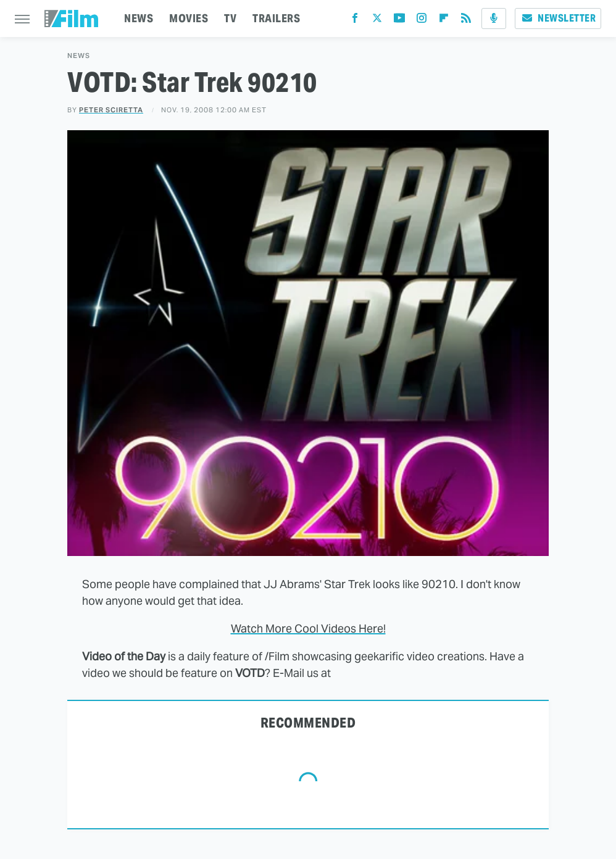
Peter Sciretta (111, 110)
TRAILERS (276, 18)
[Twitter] (377, 21)
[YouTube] (399, 21)
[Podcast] (494, 19)
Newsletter (558, 18)
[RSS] (466, 21)
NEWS (139, 18)
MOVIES (189, 18)
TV (230, 18)
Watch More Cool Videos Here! (308, 629)
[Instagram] (422, 21)
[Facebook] (355, 21)
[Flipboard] (444, 21)
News (79, 56)
